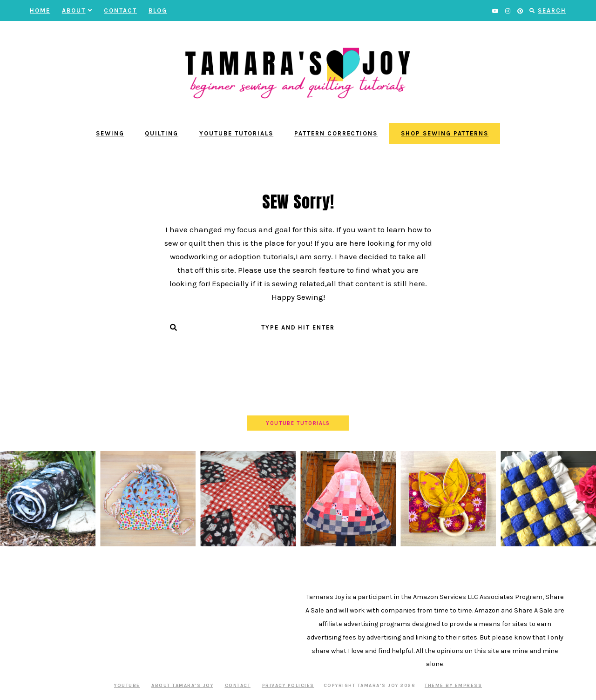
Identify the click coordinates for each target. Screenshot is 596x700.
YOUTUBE (127, 686)
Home (40, 10)
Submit (298, 346)
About (77, 10)
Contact (120, 10)
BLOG (158, 10)
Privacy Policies (288, 686)
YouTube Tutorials (236, 133)
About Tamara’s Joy (182, 686)
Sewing (110, 133)
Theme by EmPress (453, 686)
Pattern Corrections (336, 133)
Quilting (162, 133)
